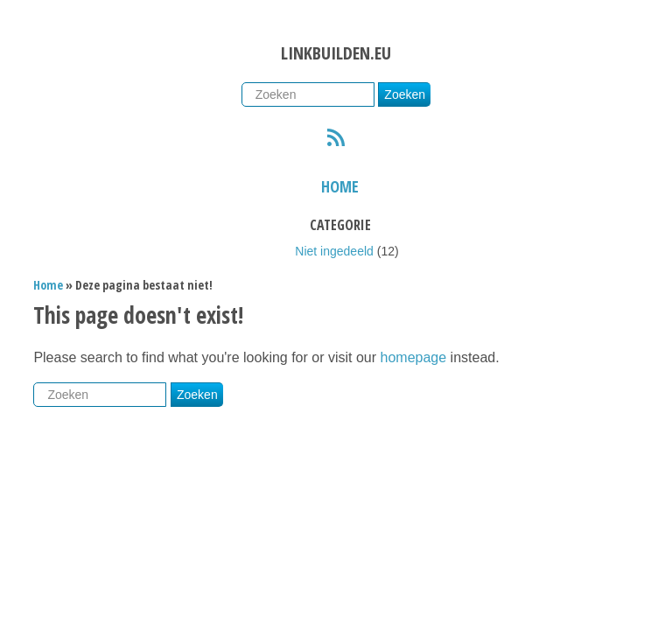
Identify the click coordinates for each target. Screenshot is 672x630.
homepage (414, 357)
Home (340, 186)
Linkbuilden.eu (336, 53)
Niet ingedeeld (334, 251)
